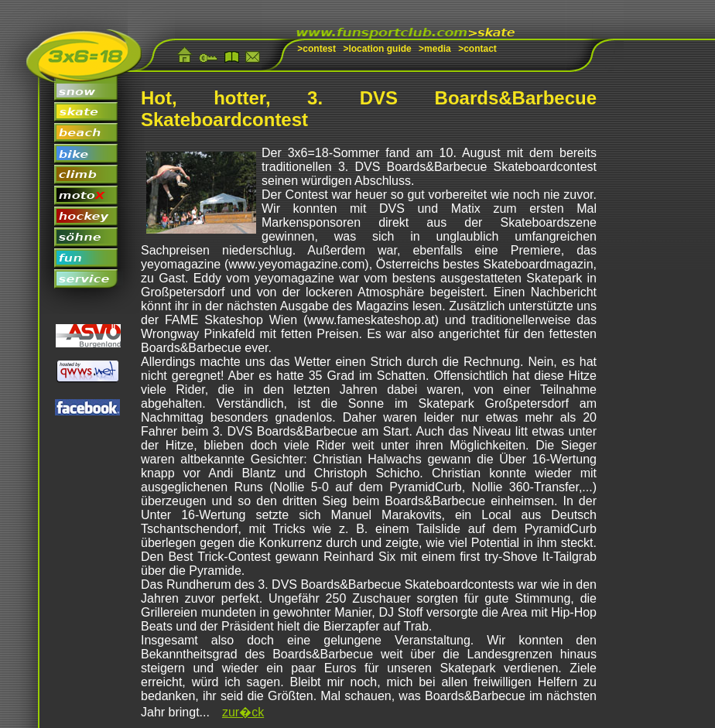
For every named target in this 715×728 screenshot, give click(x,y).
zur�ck (243, 712)
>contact (477, 49)
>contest (316, 49)
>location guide (377, 49)
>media (435, 49)
